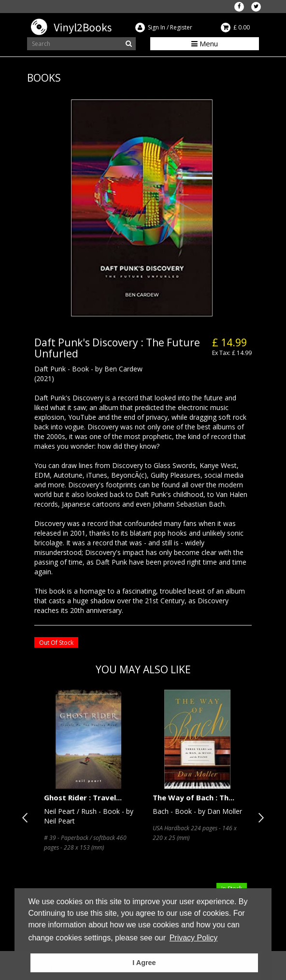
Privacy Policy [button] (194, 938)
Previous (27, 818)
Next (259, 818)
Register (181, 27)
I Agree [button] (144, 963)
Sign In (157, 27)
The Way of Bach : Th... (193, 797)
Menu (205, 43)
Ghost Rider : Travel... (83, 797)
